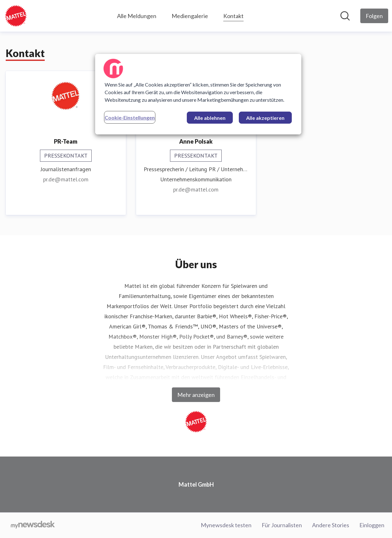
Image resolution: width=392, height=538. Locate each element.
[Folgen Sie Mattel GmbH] (374, 16)
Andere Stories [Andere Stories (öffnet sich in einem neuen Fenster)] (331, 525)
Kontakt (233, 15)
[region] (198, 94)
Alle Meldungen (137, 16)
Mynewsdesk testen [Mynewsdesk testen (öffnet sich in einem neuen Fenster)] (226, 525)
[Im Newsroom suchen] (345, 16)
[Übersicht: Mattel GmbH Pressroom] (16, 16)
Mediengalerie (190, 16)
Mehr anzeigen (196, 395)
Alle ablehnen (210, 118)
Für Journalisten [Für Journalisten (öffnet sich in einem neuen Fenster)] (282, 525)
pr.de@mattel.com (66, 179)
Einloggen (372, 525)
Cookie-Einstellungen (130, 117)
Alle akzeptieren (265, 118)
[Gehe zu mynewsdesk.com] (33, 525)
